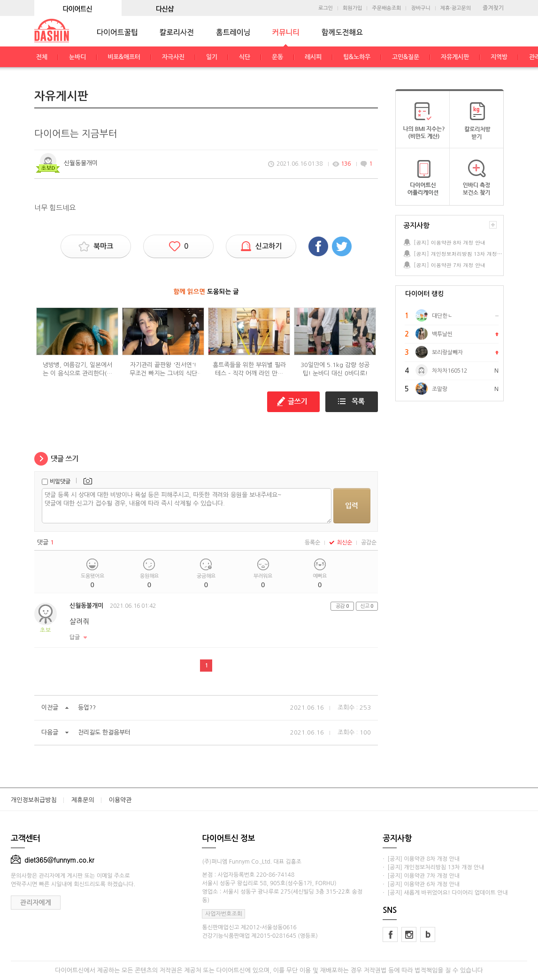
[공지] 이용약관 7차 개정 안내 (450, 265)
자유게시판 (455, 57)
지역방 (499, 57)
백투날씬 (442, 334)
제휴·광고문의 (456, 8)
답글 (75, 637)
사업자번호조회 (224, 914)
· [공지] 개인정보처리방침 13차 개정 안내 (433, 867)
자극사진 (173, 57)
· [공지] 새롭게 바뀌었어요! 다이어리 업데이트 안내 (445, 893)
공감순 (369, 543)
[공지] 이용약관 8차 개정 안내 (450, 242)
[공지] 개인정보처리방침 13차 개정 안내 (458, 254)
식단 (245, 57)
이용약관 (120, 800)
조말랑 (440, 389)
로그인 (326, 8)
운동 (277, 57)
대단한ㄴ (442, 316)
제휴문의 (83, 800)
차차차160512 (450, 371)
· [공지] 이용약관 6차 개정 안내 (421, 884)
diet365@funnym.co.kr (53, 860)
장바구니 (420, 8)
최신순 (341, 543)
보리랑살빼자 (447, 352)
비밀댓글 (60, 482)
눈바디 (77, 57)
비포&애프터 (124, 57)
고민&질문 (406, 57)
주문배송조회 (386, 8)
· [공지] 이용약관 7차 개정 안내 (421, 876)
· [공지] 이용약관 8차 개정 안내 (421, 859)
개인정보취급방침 (34, 800)
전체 (42, 57)
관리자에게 (36, 903)
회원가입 (352, 8)
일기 (212, 57)
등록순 (312, 543)
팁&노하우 (357, 57)
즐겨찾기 (493, 8)
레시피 (313, 57)
